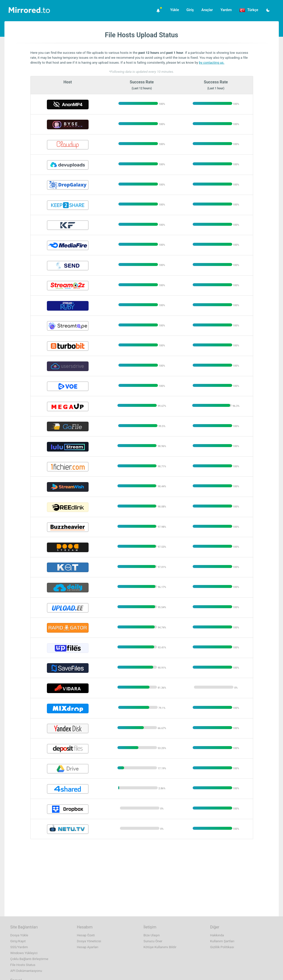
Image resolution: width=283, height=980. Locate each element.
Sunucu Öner (153, 941)
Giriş (190, 10)
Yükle (175, 10)
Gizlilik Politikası (222, 947)
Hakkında (217, 935)
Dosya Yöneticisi (89, 941)
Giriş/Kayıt (18, 941)
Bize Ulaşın (152, 935)
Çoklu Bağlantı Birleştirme (29, 959)
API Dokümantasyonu (26, 971)
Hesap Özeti (86, 935)
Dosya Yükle (19, 935)
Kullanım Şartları (222, 941)
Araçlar (207, 10)
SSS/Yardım (19, 947)
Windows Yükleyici (24, 953)
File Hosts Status (23, 965)
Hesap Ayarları (88, 947)
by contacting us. (212, 62)
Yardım (226, 10)
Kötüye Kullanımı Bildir (160, 947)
